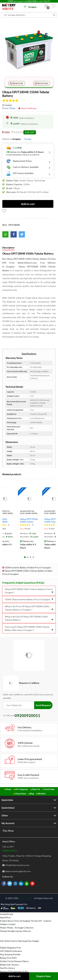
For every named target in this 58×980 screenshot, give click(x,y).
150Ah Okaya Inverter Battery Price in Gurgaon (29, 599)
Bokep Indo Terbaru (9, 965)
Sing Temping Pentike (10, 954)
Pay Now (8, 831)
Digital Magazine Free (10, 948)
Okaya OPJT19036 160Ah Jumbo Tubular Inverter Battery (29, 520)
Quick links (7, 800)
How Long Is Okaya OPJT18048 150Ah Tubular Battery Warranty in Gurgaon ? (29, 628)
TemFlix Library (8, 968)
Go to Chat (41, 83)
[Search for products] (29, 15)
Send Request (43, 705)
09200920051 (10, 850)
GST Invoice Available (20, 173)
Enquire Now (44, 976)
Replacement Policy (19, 161)
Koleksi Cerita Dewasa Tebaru (14, 961)
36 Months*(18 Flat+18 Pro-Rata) (29, 512)
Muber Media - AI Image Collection (17, 928)
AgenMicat (5, 917)
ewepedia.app (7, 914)
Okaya (12, 108)
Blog (32, 794)
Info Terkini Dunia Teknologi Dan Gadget (19, 941)
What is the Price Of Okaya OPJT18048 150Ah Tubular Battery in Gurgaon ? (29, 608)
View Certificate (27, 108)
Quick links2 (8, 808)
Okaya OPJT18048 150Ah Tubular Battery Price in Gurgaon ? (29, 591)
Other (5, 815)
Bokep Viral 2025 (8, 958)
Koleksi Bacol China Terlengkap (15, 921)
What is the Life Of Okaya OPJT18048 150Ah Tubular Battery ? (29, 618)
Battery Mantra (26, 898)
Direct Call (17, 83)
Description (8, 248)
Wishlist (42, 794)
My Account (8, 823)
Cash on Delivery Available (22, 167)
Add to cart (14, 976)
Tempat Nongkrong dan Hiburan (15, 931)
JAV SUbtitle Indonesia (11, 951)
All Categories (22, 789)
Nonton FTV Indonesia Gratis (14, 971)
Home (9, 789)
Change (28, 139)
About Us (36, 789)
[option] (29, 49)
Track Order (49, 789)
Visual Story (21, 794)
